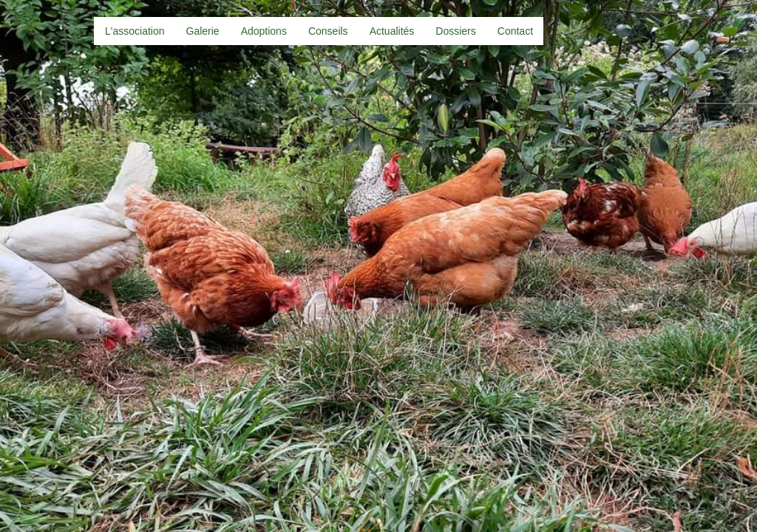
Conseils (328, 31)
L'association (135, 31)
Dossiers (455, 31)
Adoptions (264, 31)
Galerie (203, 31)
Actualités (392, 31)
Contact (515, 31)
